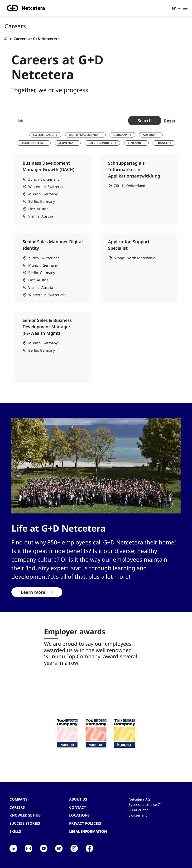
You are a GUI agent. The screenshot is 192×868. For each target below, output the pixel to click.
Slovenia (66, 143)
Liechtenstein (32, 143)
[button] (67, 733)
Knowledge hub (25, 815)
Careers (17, 807)
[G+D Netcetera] (6, 39)
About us (78, 799)
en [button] (174, 8)
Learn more (33, 592)
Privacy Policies (85, 823)
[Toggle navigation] (185, 8)
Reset (170, 121)
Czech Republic (101, 143)
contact (78, 807)
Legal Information (88, 831)
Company (18, 799)
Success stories (25, 823)
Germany (120, 135)
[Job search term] (66, 121)
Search (145, 121)
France (162, 143)
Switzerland (43, 135)
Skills (15, 831)
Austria (149, 135)
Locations (79, 815)
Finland (134, 143)
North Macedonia (84, 135)
